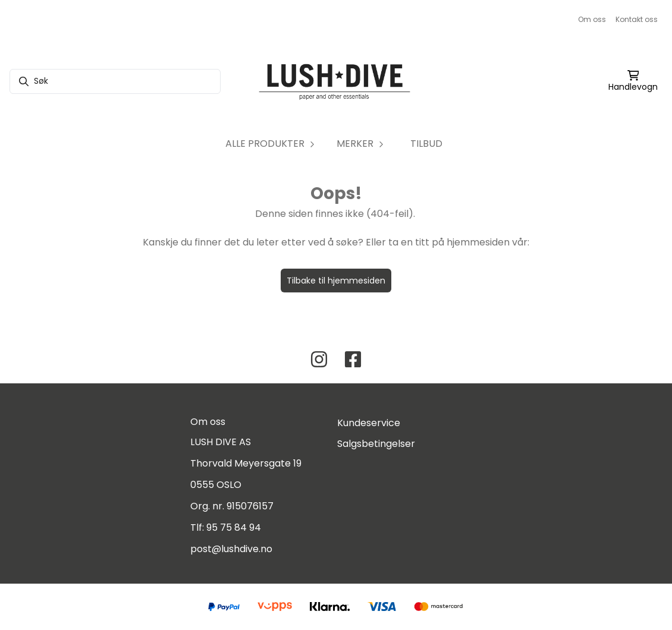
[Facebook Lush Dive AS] (353, 359)
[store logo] (336, 81)
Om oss (592, 19)
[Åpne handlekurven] (633, 81)
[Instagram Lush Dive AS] (319, 359)
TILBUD (426, 144)
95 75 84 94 (234, 527)
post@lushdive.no (231, 549)
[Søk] (115, 81)
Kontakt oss (637, 19)
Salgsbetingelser (376, 444)
